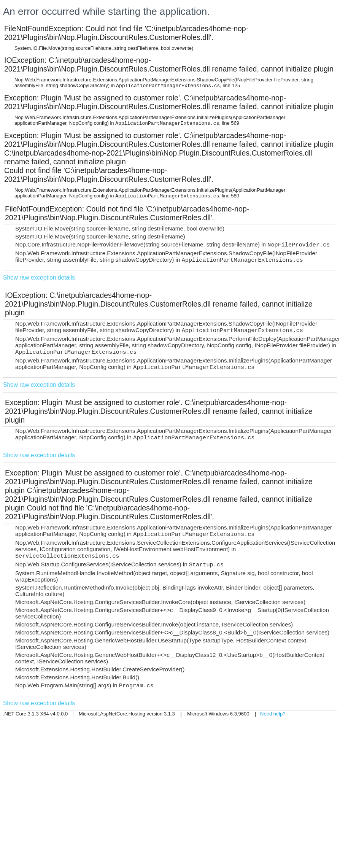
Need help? (273, 714)
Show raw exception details (39, 277)
